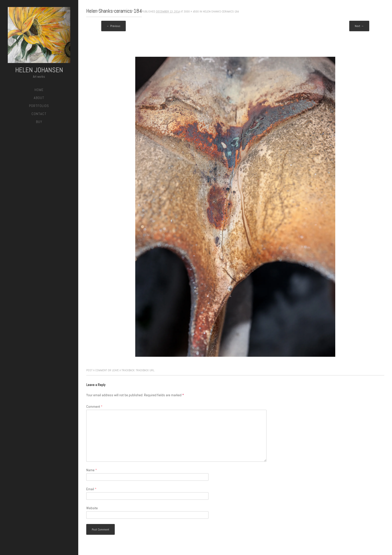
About (39, 98)
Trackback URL (145, 370)
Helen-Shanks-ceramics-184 (221, 11)
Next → (359, 26)
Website (92, 508)
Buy (39, 122)
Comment (94, 406)
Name (92, 470)
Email (91, 489)
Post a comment (97, 370)
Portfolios (39, 106)
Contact (39, 114)
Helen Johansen (39, 70)
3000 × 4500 (191, 11)
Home (39, 90)
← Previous (113, 26)
